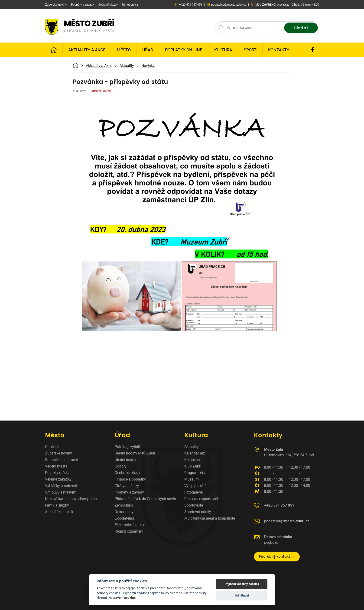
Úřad (148, 50)
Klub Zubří (193, 466)
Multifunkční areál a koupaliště (210, 518)
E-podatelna (124, 518)
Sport (250, 50)
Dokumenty (124, 512)
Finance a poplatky (130, 479)
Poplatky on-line (184, 50)
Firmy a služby (57, 505)
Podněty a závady (129, 492)
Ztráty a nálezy (127, 486)
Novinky (148, 66)
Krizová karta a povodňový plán (71, 499)
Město (124, 50)
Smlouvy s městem (61, 492)
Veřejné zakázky (58, 479)
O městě (52, 447)
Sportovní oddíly (198, 512)
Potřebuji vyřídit (127, 447)
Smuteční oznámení (61, 460)
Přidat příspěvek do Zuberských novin (145, 499)
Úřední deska (125, 460)
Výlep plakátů (195, 486)
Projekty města (57, 473)
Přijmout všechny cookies (242, 584)
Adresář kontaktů (59, 512)
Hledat (301, 28)
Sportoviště (194, 505)
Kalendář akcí (195, 453)
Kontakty (279, 50)
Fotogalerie (193, 492)
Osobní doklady (127, 473)
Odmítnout (242, 595)
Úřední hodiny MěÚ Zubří (135, 453)
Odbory (121, 466)
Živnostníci (124, 505)
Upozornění (101, 91)
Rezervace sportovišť (201, 499)
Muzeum (192, 479)
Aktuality (127, 66)
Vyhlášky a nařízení (61, 486)
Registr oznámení (129, 531)
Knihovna (192, 460)
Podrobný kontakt (277, 557)
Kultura (223, 50)
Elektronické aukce (130, 525)
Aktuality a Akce (87, 50)
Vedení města (56, 466)
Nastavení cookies (122, 598)
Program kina (195, 473)
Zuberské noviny (58, 453)
